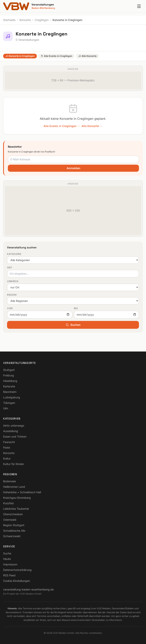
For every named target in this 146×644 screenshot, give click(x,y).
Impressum (10, 564)
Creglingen (42, 20)
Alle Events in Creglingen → (62, 126)
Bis (76, 308)
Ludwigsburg (12, 397)
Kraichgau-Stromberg (17, 498)
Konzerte (25, 20)
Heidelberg (10, 381)
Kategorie (14, 254)
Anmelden (73, 168)
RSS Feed (9, 575)
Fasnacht (9, 442)
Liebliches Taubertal (16, 509)
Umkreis (13, 281)
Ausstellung (11, 431)
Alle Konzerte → (92, 126)
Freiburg (9, 375)
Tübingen (9, 403)
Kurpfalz (9, 503)
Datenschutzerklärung (17, 570)
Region (12, 295)
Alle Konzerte (88, 56)
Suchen (73, 325)
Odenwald (10, 520)
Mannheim (10, 392)
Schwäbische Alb (14, 531)
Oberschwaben (13, 514)
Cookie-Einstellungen (17, 581)
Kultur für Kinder (14, 464)
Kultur (7, 458)
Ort (10, 268)
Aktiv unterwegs (14, 426)
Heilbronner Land (14, 487)
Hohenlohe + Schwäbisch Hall (22, 492)
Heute (7, 559)
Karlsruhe (9, 386)
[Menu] (139, 6)
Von (10, 308)
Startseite (9, 20)
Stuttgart (9, 370)
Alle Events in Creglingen (56, 56)
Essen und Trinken (15, 436)
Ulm (6, 408)
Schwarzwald (12, 536)
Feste (7, 447)
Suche (7, 553)
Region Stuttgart (14, 525)
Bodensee (10, 481)
